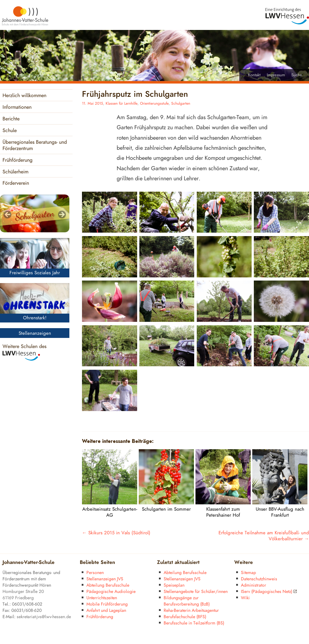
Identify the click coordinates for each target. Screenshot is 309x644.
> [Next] (61, 215)
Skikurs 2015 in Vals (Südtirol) (116, 533)
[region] (35, 213)
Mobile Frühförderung (107, 604)
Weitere (244, 563)
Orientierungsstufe (154, 104)
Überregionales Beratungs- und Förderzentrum (35, 145)
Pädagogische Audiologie (111, 592)
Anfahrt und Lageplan (106, 610)
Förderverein (16, 183)
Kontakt (254, 75)
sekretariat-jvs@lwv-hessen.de (44, 617)
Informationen (17, 107)
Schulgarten (181, 104)
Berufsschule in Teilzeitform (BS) (194, 623)
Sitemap (248, 573)
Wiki (245, 598)
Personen (95, 573)
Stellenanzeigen (35, 333)
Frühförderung (17, 160)
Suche (297, 75)
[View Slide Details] (35, 213)
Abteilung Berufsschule (108, 585)
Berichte (11, 119)
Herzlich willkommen (24, 96)
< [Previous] (8, 215)
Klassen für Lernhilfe (122, 104)
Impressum (276, 75)
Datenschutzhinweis (259, 579)
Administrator (254, 585)
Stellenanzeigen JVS (105, 579)
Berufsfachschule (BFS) (185, 617)
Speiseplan (174, 585)
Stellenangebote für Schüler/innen (196, 592)
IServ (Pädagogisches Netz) (269, 592)
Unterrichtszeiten (102, 598)
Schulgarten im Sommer (166, 509)
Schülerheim (15, 172)
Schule (10, 131)
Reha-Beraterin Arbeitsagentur (191, 610)
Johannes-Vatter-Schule (29, 563)
